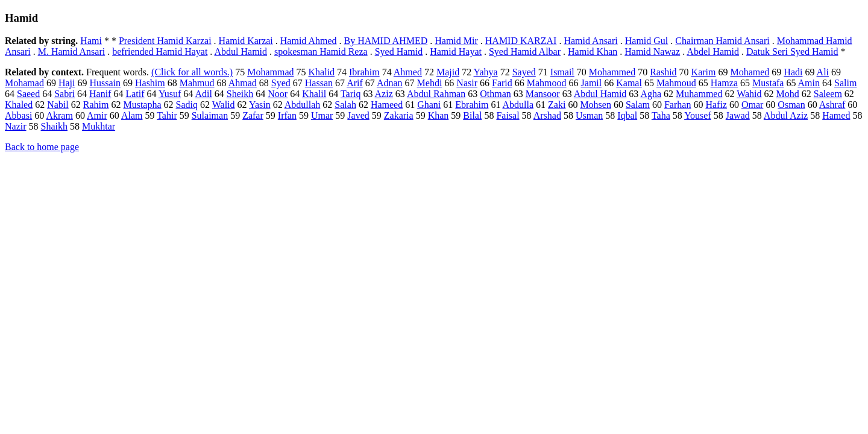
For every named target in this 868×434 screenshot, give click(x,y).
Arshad (547, 115)
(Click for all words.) (192, 72)
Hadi (793, 72)
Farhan (678, 105)
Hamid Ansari (590, 41)
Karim (704, 72)
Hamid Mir (456, 41)
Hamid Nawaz (652, 52)
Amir (97, 115)
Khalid (321, 72)
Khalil (314, 94)
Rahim (96, 105)
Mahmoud (676, 83)
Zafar (253, 115)
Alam (132, 115)
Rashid (663, 72)
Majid (448, 72)
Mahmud (197, 83)
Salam (638, 105)
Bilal (472, 115)
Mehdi (430, 83)
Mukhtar (99, 126)
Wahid (749, 94)
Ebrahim (472, 105)
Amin (809, 83)
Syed (281, 83)
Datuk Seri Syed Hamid (792, 52)
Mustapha (142, 105)
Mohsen (596, 105)
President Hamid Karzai (165, 41)
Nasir (467, 83)
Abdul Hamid (241, 52)
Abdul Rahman (436, 94)
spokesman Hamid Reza (321, 52)
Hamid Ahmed (309, 41)
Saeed (28, 94)
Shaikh (54, 126)
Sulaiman (210, 115)
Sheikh (240, 94)
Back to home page (42, 147)
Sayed (524, 72)
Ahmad (243, 83)
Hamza (724, 83)
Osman (791, 105)
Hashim (150, 83)
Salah (345, 105)
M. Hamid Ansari (72, 52)
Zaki (557, 105)
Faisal (508, 115)
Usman (589, 115)
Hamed (836, 115)
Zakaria (399, 115)
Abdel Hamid (713, 52)
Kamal (629, 83)
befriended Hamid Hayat (160, 52)
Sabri (64, 94)
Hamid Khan (593, 52)
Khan (439, 115)
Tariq (351, 94)
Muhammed (699, 94)
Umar (322, 115)
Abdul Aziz (786, 115)
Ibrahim (364, 72)
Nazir (16, 126)
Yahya (486, 72)
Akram (59, 115)
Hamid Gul (647, 41)
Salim (845, 83)
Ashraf (832, 105)
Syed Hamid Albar (525, 52)
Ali (823, 72)
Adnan (390, 83)
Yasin (260, 105)
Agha (651, 94)
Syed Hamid (399, 52)
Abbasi (18, 115)
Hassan (319, 83)
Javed (358, 115)
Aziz (384, 94)
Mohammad (270, 72)
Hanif (100, 94)
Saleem (828, 94)
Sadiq (187, 105)
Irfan (287, 115)
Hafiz (716, 105)
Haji (67, 83)
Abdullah (303, 105)
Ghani (429, 105)
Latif (135, 94)
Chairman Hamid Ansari (722, 41)
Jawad (738, 115)
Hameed (387, 105)
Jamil (592, 83)
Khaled (19, 105)
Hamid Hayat (456, 52)
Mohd (788, 94)
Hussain (105, 83)
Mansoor (543, 94)
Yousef (698, 115)
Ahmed (408, 72)
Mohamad (24, 83)
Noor (278, 94)
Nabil (58, 105)
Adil (203, 94)
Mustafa (768, 83)
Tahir (167, 115)
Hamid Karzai (246, 41)
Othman (495, 94)
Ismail (562, 72)
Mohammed (612, 72)
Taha (661, 115)
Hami (91, 41)
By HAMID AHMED (386, 41)
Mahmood (547, 83)
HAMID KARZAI (521, 41)
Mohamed (750, 72)
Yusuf (170, 94)
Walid (224, 105)
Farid (502, 83)
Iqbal (627, 115)
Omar (752, 105)
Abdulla (518, 105)
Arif (355, 83)
